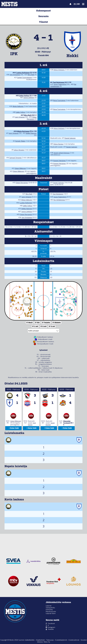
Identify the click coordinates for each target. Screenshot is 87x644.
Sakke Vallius (24, 96)
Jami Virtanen (20, 117)
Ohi (37, 323)
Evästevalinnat (74, 640)
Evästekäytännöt (61, 640)
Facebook (51, 623)
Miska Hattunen (18, 106)
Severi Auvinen (50, 424)
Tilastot (43, 22)
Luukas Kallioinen (23, 73)
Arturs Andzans (59, 70)
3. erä (52, 327)
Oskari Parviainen (32, 118)
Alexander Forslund (67, 422)
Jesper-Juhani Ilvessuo (62, 153)
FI (75, 4)
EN (78, 4)
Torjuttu (46, 323)
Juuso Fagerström (60, 84)
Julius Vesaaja (19, 150)
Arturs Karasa (58, 144)
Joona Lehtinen (29, 98)
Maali (29, 323)
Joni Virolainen (15, 75)
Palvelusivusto (51, 612)
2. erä (43, 327)
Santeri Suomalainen (25, 78)
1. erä (35, 327)
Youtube (51, 629)
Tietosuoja (50, 640)
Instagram (52, 627)
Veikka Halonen (31, 133)
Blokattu (56, 323)
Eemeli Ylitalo (20, 141)
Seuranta (43, 16)
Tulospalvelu (50, 608)
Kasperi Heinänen (60, 161)
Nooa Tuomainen (59, 101)
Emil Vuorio (32, 424)
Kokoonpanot (43, 11)
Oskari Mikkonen (20, 168)
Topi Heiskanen (59, 82)
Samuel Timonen (16, 158)
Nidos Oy (47, 642)
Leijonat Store (51, 613)
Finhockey (49, 610)
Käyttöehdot (41, 640)
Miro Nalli (31, 75)
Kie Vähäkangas (59, 200)
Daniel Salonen (70, 138)
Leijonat (49, 606)
